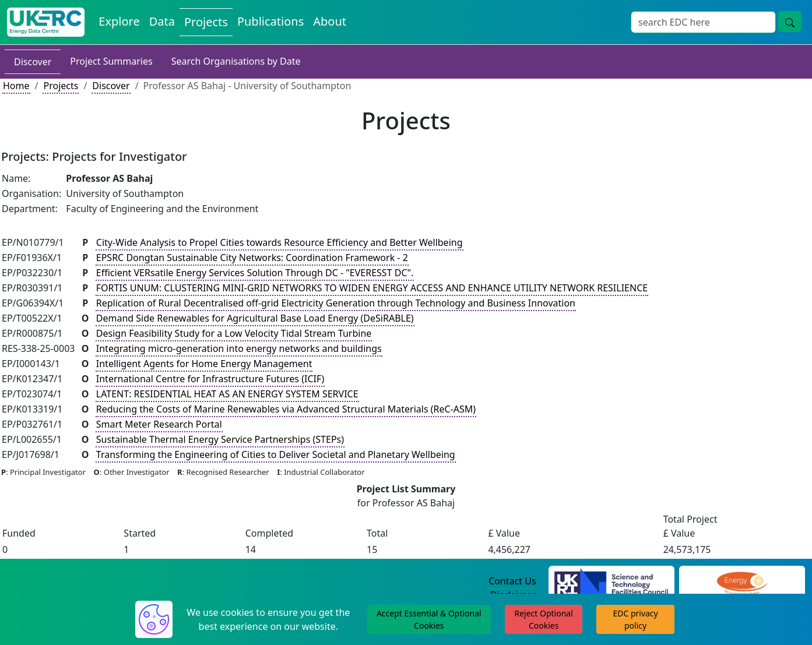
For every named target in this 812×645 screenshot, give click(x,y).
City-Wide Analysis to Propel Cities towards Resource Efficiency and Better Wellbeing (280, 242)
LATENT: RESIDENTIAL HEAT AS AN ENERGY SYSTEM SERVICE (227, 394)
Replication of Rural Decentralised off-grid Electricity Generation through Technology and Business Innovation (336, 303)
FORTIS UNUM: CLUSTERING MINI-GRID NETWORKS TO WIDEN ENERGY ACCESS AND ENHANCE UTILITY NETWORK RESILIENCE (372, 288)
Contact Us (512, 581)
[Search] (703, 22)
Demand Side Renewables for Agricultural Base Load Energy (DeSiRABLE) (255, 318)
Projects (206, 22)
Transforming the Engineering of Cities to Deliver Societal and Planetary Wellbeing (276, 454)
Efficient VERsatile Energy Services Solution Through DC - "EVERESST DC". (255, 273)
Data (162, 21)
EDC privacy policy (635, 619)
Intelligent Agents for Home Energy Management (204, 364)
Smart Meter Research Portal (159, 424)
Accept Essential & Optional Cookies (429, 619)
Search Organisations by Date (236, 61)
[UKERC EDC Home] (46, 22)
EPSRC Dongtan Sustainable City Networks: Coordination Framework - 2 (252, 258)
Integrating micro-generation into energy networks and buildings (239, 348)
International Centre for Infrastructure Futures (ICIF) (210, 379)
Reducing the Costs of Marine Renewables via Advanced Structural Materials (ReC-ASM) (286, 409)
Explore (119, 21)
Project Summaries (111, 61)
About (330, 21)
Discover (33, 62)
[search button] (790, 22)
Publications (270, 21)
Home (16, 86)
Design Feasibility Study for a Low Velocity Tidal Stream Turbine (234, 333)
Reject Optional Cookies (543, 619)
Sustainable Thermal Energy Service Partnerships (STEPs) (220, 439)
